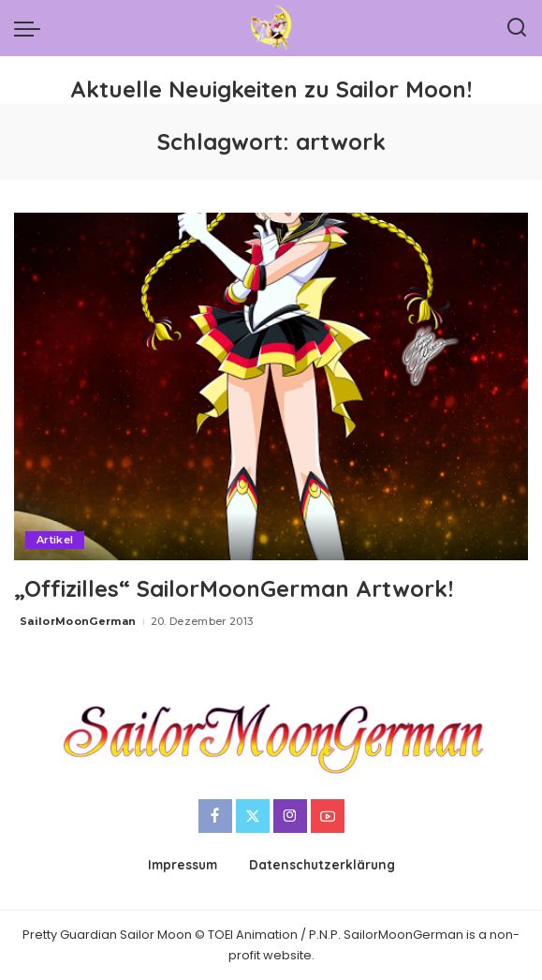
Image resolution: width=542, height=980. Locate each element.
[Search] (517, 28)
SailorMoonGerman (78, 621)
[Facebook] (215, 816)
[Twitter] (253, 816)
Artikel (55, 540)
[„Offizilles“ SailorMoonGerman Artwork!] (271, 386)
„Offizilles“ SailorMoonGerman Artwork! (234, 588)
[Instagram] (290, 816)
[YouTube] (328, 816)
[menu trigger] (32, 28)
